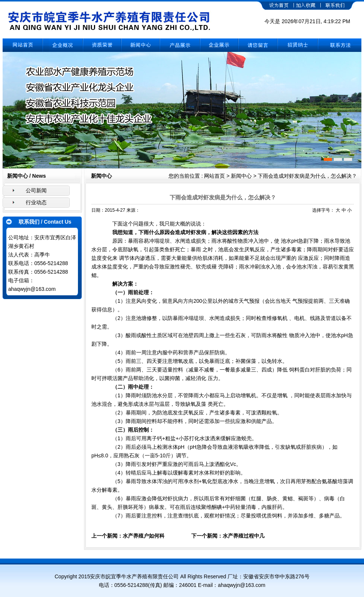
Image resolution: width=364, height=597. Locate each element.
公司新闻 (36, 190)
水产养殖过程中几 (244, 536)
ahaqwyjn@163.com (32, 289)
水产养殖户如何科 (144, 536)
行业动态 (36, 202)
